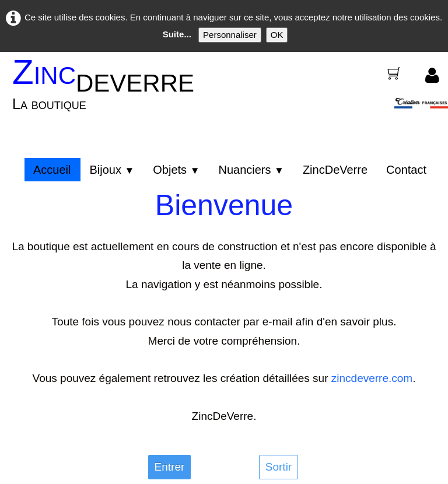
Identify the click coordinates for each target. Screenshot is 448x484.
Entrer (170, 467)
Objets (176, 170)
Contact (406, 170)
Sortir (279, 467)
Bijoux (112, 170)
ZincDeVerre (335, 170)
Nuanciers (251, 170)
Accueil (52, 170)
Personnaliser (230, 35)
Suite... (177, 34)
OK (277, 35)
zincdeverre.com (372, 378)
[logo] (107, 92)
